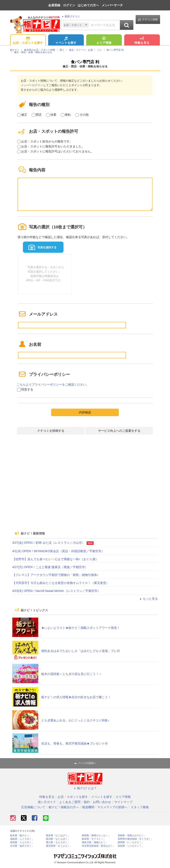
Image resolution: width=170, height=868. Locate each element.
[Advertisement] (85, 494)
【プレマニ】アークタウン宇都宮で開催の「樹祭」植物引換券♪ (55, 575)
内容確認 (85, 412)
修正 (24, 115)
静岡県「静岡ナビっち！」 (96, 836)
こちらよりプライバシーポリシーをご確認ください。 (53, 384)
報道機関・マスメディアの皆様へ (105, 807)
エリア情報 (104, 41)
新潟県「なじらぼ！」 (58, 839)
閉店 (39, 115)
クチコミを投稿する (51, 431)
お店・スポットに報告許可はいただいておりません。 (57, 151)
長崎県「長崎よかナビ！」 (132, 836)
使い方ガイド (47, 802)
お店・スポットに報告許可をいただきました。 (53, 146)
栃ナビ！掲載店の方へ (64, 807)
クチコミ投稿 (148, 20)
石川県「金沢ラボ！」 (22, 846)
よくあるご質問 (70, 802)
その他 (84, 115)
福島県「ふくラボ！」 (22, 839)
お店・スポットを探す (28, 41)
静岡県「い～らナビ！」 (131, 842)
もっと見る (148, 599)
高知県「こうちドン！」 (131, 846)
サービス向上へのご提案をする (119, 431)
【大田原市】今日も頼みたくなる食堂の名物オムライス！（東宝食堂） (61, 583)
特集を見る (142, 41)
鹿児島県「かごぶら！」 (59, 846)
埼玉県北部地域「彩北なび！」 (99, 846)
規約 (87, 802)
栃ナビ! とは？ (85, 788)
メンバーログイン (32, 85)
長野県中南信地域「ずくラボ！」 (136, 839)
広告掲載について (33, 807)
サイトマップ (123, 802)
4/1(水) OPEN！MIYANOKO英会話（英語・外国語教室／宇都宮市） (58, 551)
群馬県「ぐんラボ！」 (22, 842)
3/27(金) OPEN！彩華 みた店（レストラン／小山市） (49, 543)
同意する (27, 389)
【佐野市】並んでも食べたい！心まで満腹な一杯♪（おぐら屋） (55, 559)
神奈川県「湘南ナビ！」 (95, 842)
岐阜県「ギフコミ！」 (94, 839)
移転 (68, 115)
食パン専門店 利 (85, 62)
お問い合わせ (102, 802)
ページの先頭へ (85, 763)
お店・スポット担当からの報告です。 (47, 141)
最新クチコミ (71, 16)
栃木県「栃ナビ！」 (21, 836)
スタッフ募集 (140, 807)
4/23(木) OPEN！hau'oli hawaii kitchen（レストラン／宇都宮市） (56, 591)
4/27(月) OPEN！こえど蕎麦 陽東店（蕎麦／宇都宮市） (50, 567)
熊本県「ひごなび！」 (58, 836)
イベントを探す (66, 41)
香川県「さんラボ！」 (58, 842)
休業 (53, 115)
